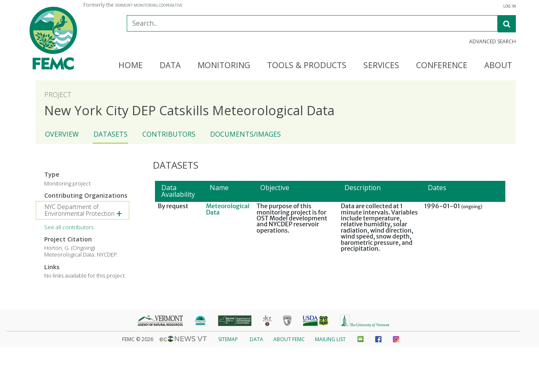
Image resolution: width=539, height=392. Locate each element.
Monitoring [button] (224, 66)
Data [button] (170, 66)
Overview (62, 134)
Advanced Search (492, 42)
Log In (510, 6)
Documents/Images (245, 134)
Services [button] (381, 66)
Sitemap (228, 339)
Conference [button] (442, 66)
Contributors (169, 134)
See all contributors (69, 227)
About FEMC (289, 339)
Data (256, 339)
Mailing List (330, 339)
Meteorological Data (228, 209)
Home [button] (131, 66)
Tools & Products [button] (307, 66)
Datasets (111, 134)
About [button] (498, 66)
